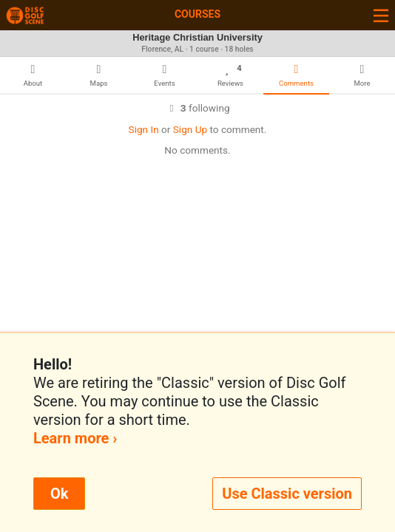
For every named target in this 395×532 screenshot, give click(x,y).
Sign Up (190, 129)
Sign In (144, 129)
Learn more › (75, 438)
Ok (59, 494)
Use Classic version (287, 494)
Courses (197, 14)
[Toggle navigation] (381, 15)
